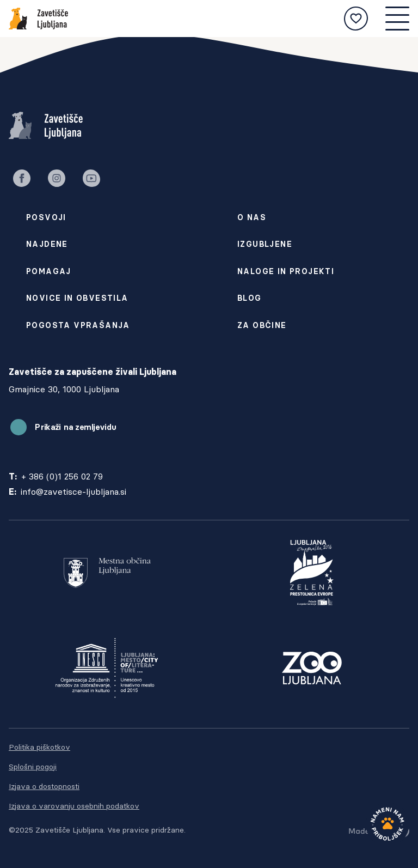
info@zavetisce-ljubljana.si (73, 491)
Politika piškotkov (39, 747)
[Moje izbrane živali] (356, 19)
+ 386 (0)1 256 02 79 (62, 476)
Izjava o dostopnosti (44, 786)
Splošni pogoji (33, 767)
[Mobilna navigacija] (397, 19)
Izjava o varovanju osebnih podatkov (74, 806)
